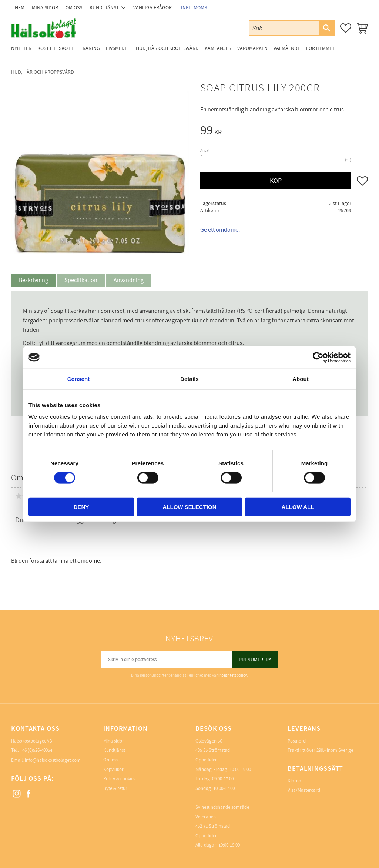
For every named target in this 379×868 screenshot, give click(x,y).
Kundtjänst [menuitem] (104, 8)
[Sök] (326, 28)
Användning (129, 280)
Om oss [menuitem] (74, 8)
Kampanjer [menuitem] (218, 48)
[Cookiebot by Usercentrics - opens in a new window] (318, 357)
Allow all (298, 507)
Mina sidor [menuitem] (45, 8)
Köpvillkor (113, 770)
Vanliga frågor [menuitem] (152, 8)
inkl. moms (194, 8)
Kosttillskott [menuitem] (56, 48)
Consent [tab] (79, 378)
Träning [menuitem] (90, 48)
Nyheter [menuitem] (21, 48)
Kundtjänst (114, 750)
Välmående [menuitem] (287, 48)
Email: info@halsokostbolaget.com (46, 760)
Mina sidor (114, 741)
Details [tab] (189, 378)
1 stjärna (19, 496)
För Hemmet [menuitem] (321, 48)
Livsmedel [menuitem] (118, 48)
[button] (346, 28)
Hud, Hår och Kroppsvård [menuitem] (167, 48)
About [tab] (301, 378)
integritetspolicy (233, 675)
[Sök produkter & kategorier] (284, 28)
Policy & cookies (119, 779)
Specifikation (81, 280)
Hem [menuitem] (20, 8)
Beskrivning (33, 280)
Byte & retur (115, 788)
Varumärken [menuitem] (252, 48)
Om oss (111, 760)
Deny (81, 507)
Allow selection (190, 507)
